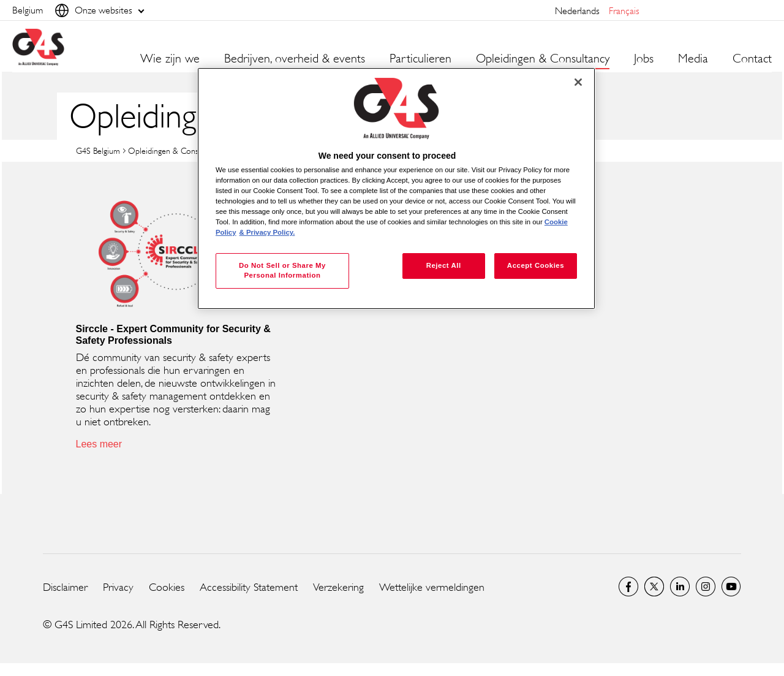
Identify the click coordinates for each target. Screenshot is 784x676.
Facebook (628, 587)
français (624, 11)
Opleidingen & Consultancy (175, 150)
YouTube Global (731, 587)
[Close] (578, 82)
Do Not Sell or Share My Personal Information (282, 270)
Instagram (706, 587)
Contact (752, 59)
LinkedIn (680, 587)
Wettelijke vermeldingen (432, 587)
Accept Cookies (536, 265)
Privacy (118, 587)
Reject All (444, 265)
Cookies (167, 587)
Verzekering (338, 587)
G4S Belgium (98, 150)
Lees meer (99, 444)
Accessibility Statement (249, 587)
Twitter (654, 587)
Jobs (644, 59)
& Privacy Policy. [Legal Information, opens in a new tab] (267, 232)
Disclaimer (65, 587)
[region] (396, 188)
